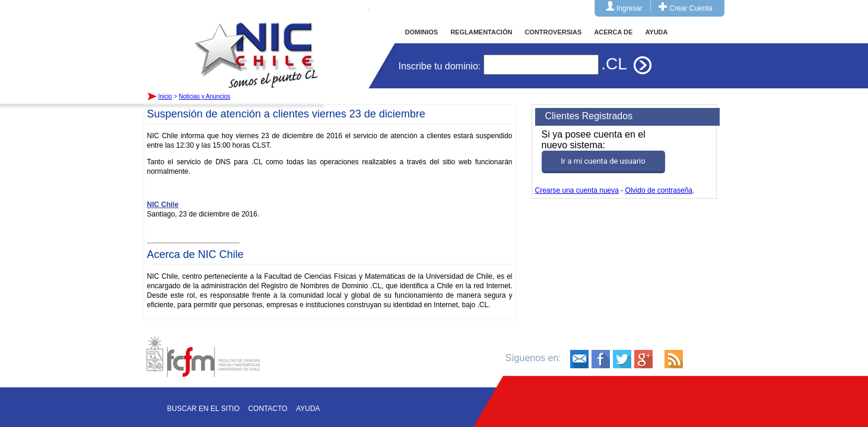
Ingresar (629, 8)
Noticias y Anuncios (204, 96)
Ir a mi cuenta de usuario (603, 161)
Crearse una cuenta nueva (577, 190)
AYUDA (656, 32)
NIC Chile (163, 205)
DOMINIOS (422, 32)
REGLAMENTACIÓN (481, 32)
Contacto (268, 409)
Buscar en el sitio (204, 409)
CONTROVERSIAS (553, 32)
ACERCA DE (613, 32)
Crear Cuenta (691, 8)
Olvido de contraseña (659, 190)
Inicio (256, 44)
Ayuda (308, 409)
